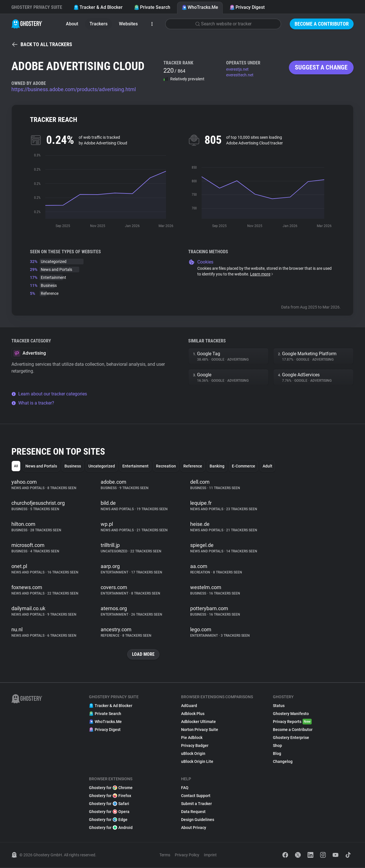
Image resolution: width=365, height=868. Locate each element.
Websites (128, 24)
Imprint (210, 855)
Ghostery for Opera (109, 812)
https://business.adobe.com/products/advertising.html (74, 89)
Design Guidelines (198, 820)
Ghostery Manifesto (291, 714)
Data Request (193, 812)
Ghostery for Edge (108, 820)
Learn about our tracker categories (49, 394)
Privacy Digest (247, 7)
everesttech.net (240, 75)
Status (279, 706)
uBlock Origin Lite (197, 762)
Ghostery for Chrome (111, 788)
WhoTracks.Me (200, 7)
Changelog (283, 762)
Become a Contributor (322, 24)
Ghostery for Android (111, 828)
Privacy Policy (187, 855)
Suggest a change (321, 67)
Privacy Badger (195, 746)
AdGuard (189, 706)
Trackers (99, 24)
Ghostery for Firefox (110, 796)
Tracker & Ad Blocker (98, 7)
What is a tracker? (33, 403)
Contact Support (196, 796)
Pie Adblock (192, 738)
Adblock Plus (193, 714)
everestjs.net (237, 69)
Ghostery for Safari (109, 804)
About (72, 24)
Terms (165, 855)
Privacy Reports (292, 722)
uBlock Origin (193, 754)
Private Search (152, 7)
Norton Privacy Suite (200, 730)
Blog (277, 754)
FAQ (185, 788)
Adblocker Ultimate (198, 722)
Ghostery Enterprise (291, 738)
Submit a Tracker (196, 804)
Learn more (262, 274)
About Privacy (194, 828)
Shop (277, 746)
